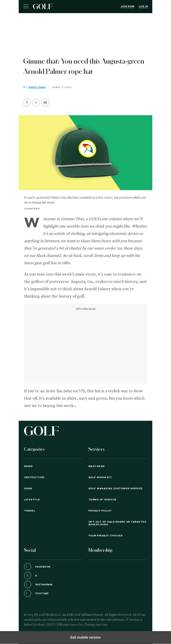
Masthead (97, 466)
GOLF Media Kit (100, 477)
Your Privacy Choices (106, 536)
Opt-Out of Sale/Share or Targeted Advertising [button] (117, 523)
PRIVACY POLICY (100, 511)
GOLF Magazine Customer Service (116, 489)
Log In (143, 6)
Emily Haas (37, 87)
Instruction (34, 477)
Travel (30, 511)
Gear (28, 489)
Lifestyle (32, 500)
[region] (85, 24)
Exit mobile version (85, 637)
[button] (36, 103)
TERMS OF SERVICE (103, 500)
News (28, 466)
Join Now (127, 6)
